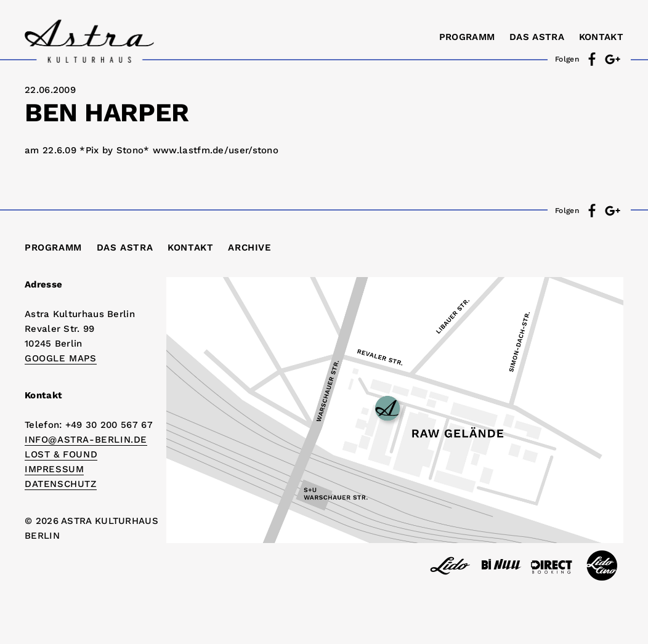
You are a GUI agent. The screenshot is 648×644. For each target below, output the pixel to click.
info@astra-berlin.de (86, 440)
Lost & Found (61, 454)
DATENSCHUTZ (61, 484)
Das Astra (537, 37)
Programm (467, 37)
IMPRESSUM (54, 469)
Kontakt (601, 37)
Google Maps (61, 358)
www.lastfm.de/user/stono (216, 150)
